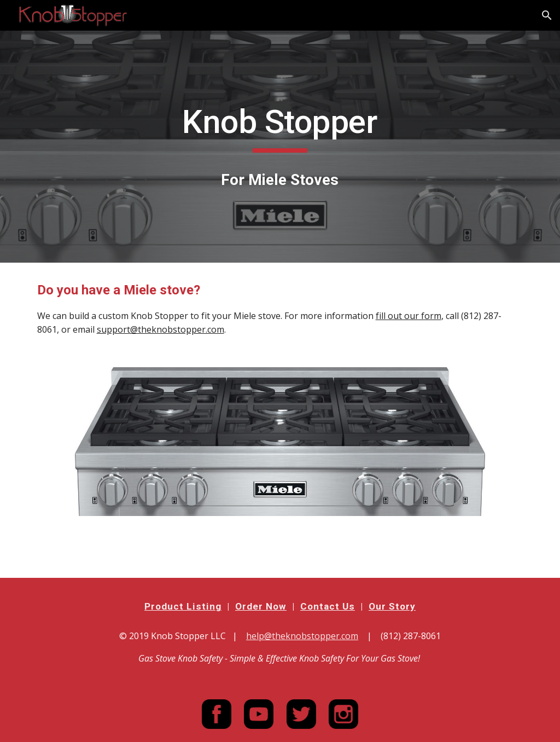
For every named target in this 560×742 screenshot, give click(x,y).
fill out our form (409, 316)
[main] (280, 127)
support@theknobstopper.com (161, 329)
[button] (547, 15)
